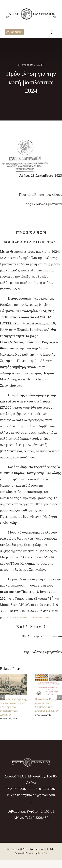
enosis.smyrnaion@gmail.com (29, 617)
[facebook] (31, 803)
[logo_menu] (31, 10)
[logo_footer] (31, 760)
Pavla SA (43, 853)
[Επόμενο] (59, 697)
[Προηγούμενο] (2, 697)
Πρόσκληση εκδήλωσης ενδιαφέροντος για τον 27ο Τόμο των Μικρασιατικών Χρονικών (13, 707)
